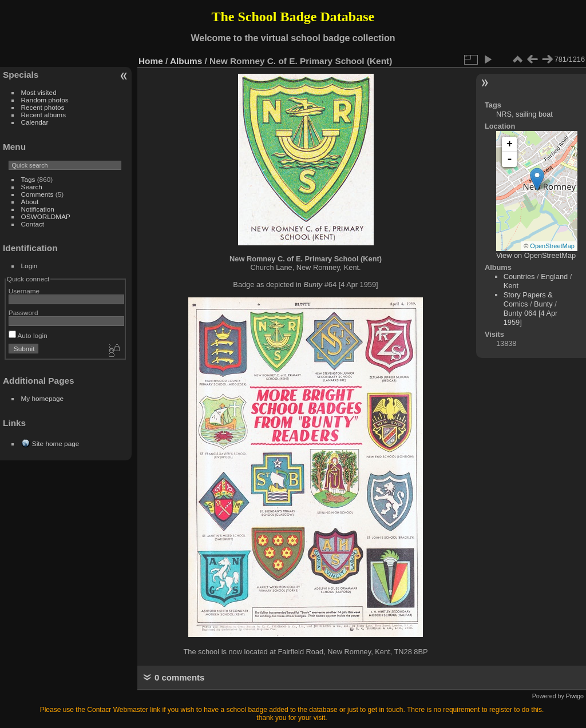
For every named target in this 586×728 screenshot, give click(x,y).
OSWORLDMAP (46, 216)
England (554, 277)
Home (151, 61)
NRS (504, 114)
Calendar (35, 122)
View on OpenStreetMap (536, 255)
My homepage (43, 398)
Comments (37, 194)
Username (24, 291)
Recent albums (43, 115)
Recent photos (43, 107)
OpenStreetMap (552, 246)
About (30, 202)
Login (29, 266)
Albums (186, 61)
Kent (511, 286)
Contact (33, 224)
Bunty (543, 304)
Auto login (28, 335)
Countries (519, 277)
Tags (28, 179)
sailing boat (534, 114)
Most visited (39, 92)
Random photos (45, 100)
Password (23, 313)
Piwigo (575, 696)
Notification (38, 209)
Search (32, 187)
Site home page (56, 443)
